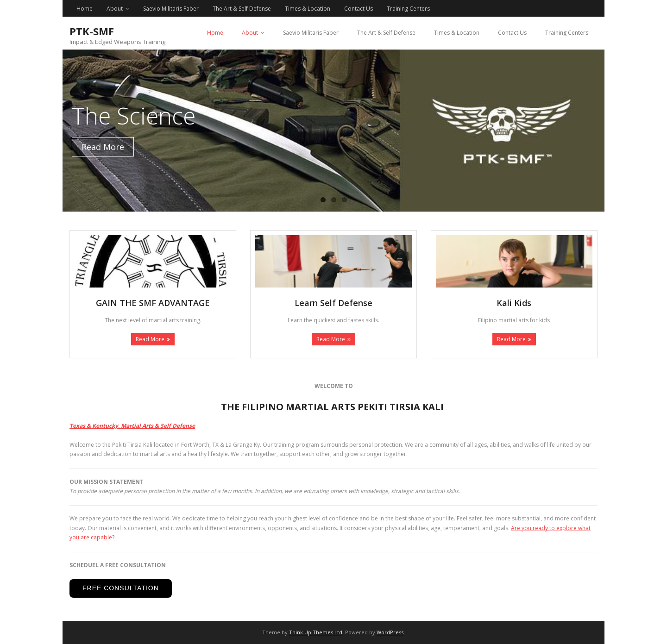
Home (85, 9)
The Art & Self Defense (242, 9)
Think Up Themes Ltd (316, 632)
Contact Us (359, 9)
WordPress (390, 632)
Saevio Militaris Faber (171, 9)
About (115, 9)
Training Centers (408, 9)
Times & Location (308, 9)
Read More (150, 339)
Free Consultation (121, 588)
